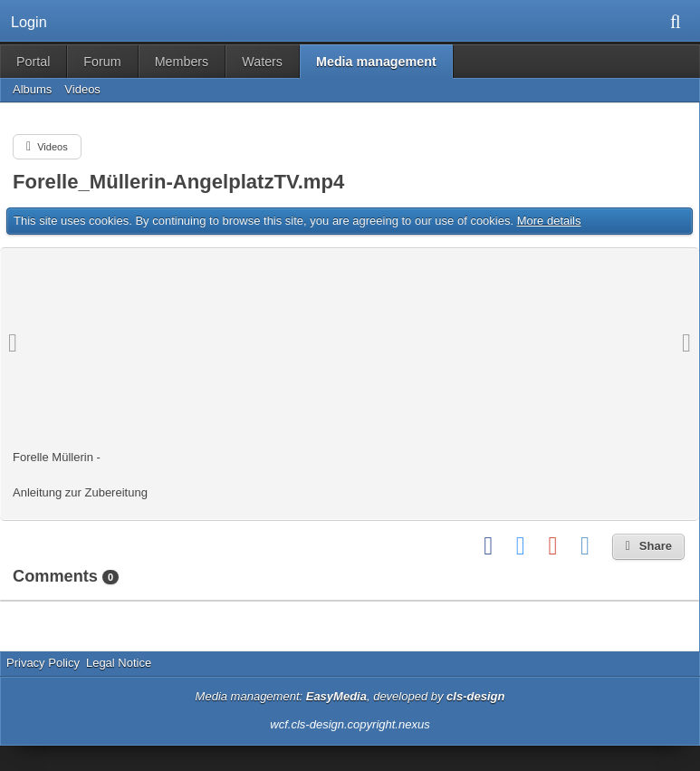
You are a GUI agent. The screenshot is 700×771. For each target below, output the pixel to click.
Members (182, 62)
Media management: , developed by (350, 696)
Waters (262, 62)
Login (29, 22)
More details (549, 221)
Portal (33, 62)
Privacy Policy (43, 663)
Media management (376, 62)
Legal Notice (119, 663)
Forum (102, 62)
